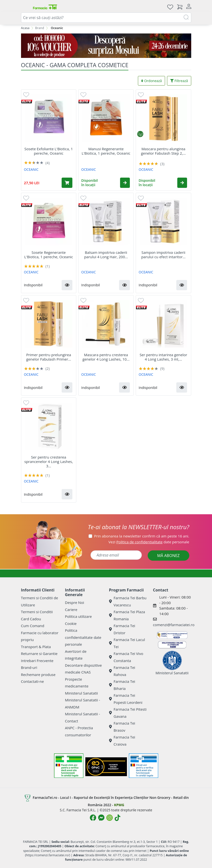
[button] (125, 183)
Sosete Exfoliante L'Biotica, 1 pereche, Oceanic (49, 151)
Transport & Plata (36, 647)
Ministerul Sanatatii (82, 693)
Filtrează (179, 81)
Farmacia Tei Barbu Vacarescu (128, 601)
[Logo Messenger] (101, 818)
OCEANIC (31, 169)
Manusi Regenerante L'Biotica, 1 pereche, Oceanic (106, 151)
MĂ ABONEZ (168, 556)
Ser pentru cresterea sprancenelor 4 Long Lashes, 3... (49, 461)
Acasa (25, 28)
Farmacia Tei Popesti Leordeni (126, 699)
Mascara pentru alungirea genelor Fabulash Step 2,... (163, 151)
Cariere (71, 610)
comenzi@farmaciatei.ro (174, 625)
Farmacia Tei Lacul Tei (127, 643)
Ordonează (151, 81)
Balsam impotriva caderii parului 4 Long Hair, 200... (106, 255)
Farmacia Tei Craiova (122, 741)
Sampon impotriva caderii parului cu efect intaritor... (163, 255)
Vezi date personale (149, 542)
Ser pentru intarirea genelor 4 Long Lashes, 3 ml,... (163, 357)
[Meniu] (25, 7)
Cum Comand (33, 626)
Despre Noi (75, 602)
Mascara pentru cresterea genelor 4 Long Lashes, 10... (106, 357)
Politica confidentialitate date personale (83, 637)
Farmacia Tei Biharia (122, 685)
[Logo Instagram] (110, 818)
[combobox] (106, 18)
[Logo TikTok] (117, 818)
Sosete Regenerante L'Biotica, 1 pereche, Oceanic (49, 255)
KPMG (119, 805)
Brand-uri (29, 667)
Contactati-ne (33, 681)
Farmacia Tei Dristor (122, 629)
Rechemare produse (38, 675)
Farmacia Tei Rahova (122, 671)
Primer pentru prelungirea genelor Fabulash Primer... (49, 357)
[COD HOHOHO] (106, 46)
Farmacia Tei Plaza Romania (127, 615)
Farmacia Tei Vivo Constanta (126, 657)
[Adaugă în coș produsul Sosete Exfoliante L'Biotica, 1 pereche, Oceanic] (67, 183)
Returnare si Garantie (39, 654)
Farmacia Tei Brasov (122, 727)
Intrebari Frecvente (37, 661)
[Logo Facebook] (93, 818)
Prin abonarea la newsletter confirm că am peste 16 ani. (142, 536)
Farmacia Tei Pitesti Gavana (128, 713)
